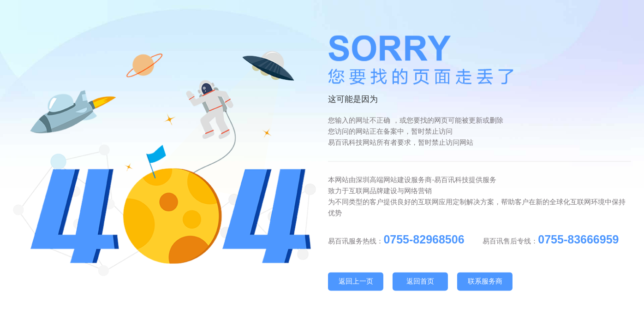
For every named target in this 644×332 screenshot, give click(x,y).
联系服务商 (485, 281)
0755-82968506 (424, 239)
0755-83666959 (578, 239)
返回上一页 (356, 281)
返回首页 (420, 281)
